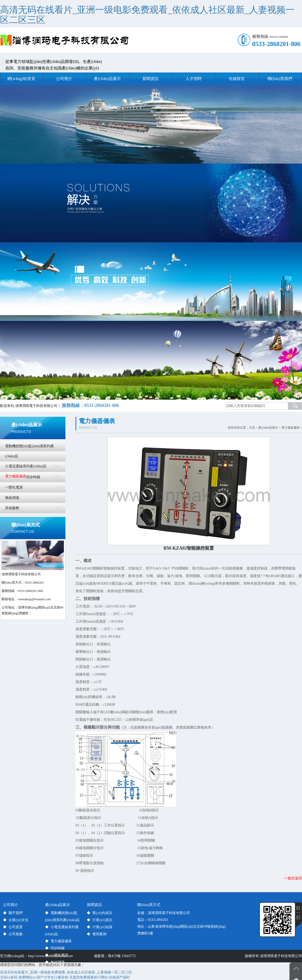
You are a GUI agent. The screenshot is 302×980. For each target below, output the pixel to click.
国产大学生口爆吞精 (52, 977)
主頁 (252, 428)
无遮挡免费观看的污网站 (89, 977)
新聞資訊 (150, 79)
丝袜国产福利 (119, 977)
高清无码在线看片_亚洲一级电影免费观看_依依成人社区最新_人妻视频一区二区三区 (147, 15)
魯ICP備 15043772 (123, 956)
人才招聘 (194, 79)
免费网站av (27, 977)
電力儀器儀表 (290, 428)
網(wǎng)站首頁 (21, 79)
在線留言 (237, 79)
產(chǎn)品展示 (107, 79)
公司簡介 (64, 79)
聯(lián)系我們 (280, 79)
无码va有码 (9, 977)
